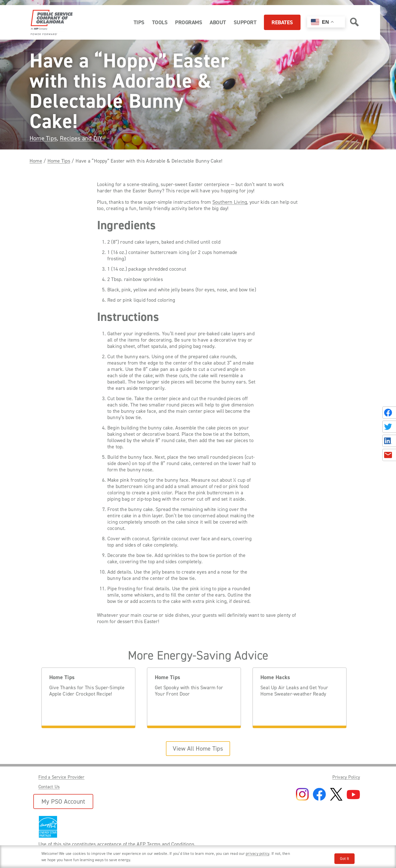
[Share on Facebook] (389, 413)
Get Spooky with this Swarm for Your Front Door (189, 691)
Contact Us (49, 787)
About (218, 22)
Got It (344, 859)
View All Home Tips (198, 749)
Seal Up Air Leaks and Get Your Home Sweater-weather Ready (294, 691)
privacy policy (257, 853)
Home (36, 161)
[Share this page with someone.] (388, 434)
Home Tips (43, 138)
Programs (189, 22)
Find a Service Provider (61, 777)
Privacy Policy (346, 777)
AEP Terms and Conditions (165, 844)
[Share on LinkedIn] (389, 441)
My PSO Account (63, 801)
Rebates (282, 22)
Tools (160, 22)
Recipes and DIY (81, 138)
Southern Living (230, 202)
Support (245, 22)
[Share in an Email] (389, 455)
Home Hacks (275, 678)
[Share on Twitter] (389, 427)
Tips (139, 22)
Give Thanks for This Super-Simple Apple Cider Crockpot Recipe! (87, 691)
